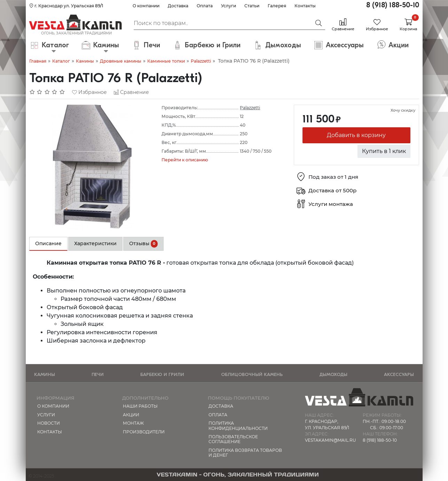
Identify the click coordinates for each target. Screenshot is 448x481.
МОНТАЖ (133, 423)
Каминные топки (166, 61)
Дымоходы (333, 374)
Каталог (61, 61)
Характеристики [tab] (95, 243)
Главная (38, 61)
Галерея (277, 6)
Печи (98, 374)
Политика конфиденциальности (238, 426)
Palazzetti (201, 61)
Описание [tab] (48, 243)
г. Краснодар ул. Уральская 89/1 (66, 6)
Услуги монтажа (331, 204)
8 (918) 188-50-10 (393, 5)
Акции (131, 415)
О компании (146, 6)
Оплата (205, 6)
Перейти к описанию (185, 160)
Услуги (229, 6)
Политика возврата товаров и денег (245, 453)
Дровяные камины (121, 61)
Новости (49, 423)
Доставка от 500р (332, 191)
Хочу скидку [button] (403, 110)
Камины (85, 61)
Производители (144, 432)
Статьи (252, 6)
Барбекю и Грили (162, 374)
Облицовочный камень (252, 374)
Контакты (305, 6)
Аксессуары (399, 374)
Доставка (178, 6)
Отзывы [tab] (144, 244)
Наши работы (140, 406)
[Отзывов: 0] (47, 92)
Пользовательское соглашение (233, 439)
